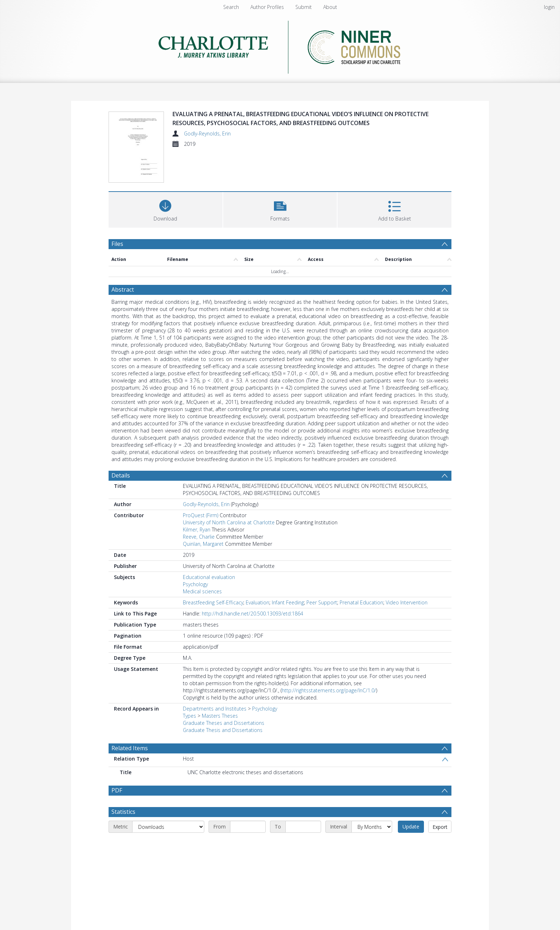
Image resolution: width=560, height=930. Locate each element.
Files (117, 244)
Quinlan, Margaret (203, 544)
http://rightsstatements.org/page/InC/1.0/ (329, 690)
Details (121, 475)
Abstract (123, 290)
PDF (117, 790)
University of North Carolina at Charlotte (229, 522)
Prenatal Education (361, 602)
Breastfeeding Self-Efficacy (213, 602)
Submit (304, 7)
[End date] (303, 827)
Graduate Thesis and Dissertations (223, 730)
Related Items (130, 748)
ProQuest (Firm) (201, 515)
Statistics (123, 812)
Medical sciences (202, 591)
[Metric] (168, 827)
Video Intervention (407, 602)
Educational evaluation (209, 577)
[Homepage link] (280, 45)
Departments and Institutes (215, 709)
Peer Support (322, 602)
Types (189, 716)
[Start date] (248, 827)
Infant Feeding (288, 602)
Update (411, 827)
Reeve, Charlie (199, 537)
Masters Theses (220, 716)
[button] (280, 209)
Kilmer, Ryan (197, 530)
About (330, 7)
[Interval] (372, 827)
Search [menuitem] (231, 7)
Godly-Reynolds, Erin (207, 133)
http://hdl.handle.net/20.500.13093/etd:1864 (252, 614)
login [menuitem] (549, 7)
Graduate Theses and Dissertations (224, 723)
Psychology (195, 584)
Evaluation (257, 602)
